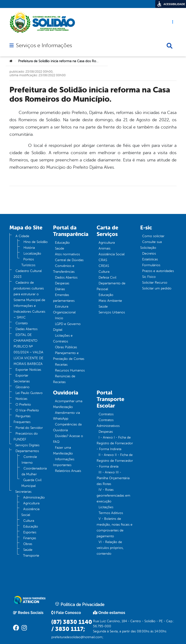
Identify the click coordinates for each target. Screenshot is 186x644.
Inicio (59, 318)
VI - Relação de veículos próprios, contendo (110, 548)
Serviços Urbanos (112, 312)
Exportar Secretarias (22, 378)
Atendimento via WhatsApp (66, 416)
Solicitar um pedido (157, 288)
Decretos (149, 254)
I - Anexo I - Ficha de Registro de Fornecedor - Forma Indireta (115, 443)
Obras (28, 544)
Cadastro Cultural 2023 (28, 274)
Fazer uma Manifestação (63, 451)
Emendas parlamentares (64, 298)
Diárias (60, 289)
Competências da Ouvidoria (67, 427)
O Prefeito (23, 405)
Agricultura (31, 503)
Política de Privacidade (80, 604)
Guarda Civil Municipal (31, 483)
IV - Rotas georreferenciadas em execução (113, 496)
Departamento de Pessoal (111, 286)
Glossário (23, 387)
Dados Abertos (66, 277)
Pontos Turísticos (28, 262)
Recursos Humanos (70, 370)
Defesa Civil (107, 277)
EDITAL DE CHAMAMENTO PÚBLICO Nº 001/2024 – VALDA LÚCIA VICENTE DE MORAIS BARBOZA (28, 349)
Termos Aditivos (111, 513)
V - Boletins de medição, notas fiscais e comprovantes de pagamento (115, 527)
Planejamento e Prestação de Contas (69, 356)
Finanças (30, 538)
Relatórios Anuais (68, 471)
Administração (34, 497)
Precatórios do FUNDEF (26, 436)
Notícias (21, 399)
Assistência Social (30, 512)
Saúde (28, 550)
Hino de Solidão (36, 242)
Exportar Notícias (28, 370)
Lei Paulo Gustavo (29, 393)
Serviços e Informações (44, 45)
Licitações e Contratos (63, 338)
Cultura (29, 521)
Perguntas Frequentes (22, 419)
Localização (32, 254)
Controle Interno (29, 460)
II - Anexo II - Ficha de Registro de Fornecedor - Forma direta (115, 461)
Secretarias (23, 492)
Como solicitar (153, 236)
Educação (31, 527)
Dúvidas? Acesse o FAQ (68, 439)
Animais (105, 248)
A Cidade (22, 236)
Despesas (62, 283)
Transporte (31, 556)
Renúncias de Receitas (64, 379)
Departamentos (27, 451)
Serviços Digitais (27, 445)
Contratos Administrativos (108, 423)
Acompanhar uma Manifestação (68, 404)
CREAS (104, 266)
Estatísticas (150, 259)
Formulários (151, 265)
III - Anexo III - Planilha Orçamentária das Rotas (113, 478)
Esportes (30, 532)
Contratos (106, 414)
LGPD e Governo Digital (67, 327)
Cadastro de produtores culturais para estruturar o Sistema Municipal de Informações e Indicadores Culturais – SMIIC (29, 300)
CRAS (103, 260)
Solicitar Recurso (155, 283)
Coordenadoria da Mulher (34, 471)
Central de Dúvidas (69, 260)
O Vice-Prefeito (27, 410)
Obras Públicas (66, 347)
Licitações (106, 507)
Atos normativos (67, 254)
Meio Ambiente (110, 301)
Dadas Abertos (27, 329)
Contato (22, 323)
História (29, 248)
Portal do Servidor (29, 428)
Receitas (61, 365)
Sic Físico (149, 277)
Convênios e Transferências (64, 269)
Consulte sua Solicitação (151, 245)
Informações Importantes (64, 462)
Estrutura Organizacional (64, 309)
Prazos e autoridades (158, 271)
